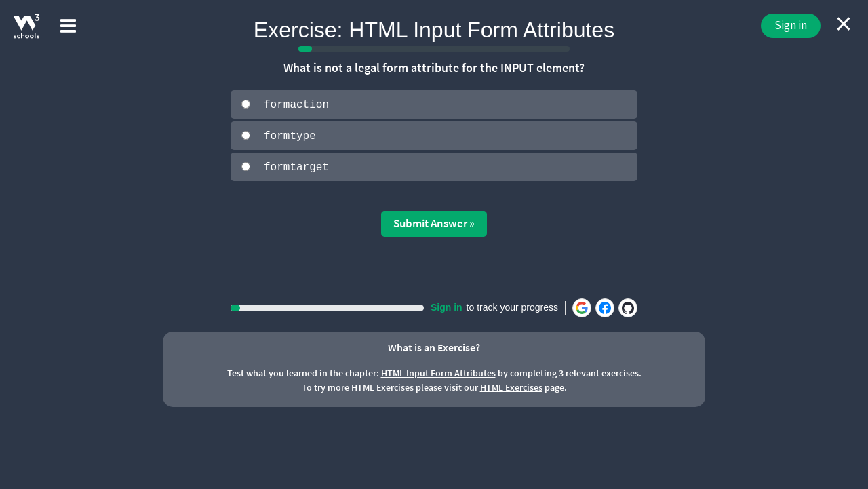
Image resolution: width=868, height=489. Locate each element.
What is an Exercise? (434, 346)
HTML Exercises (511, 387)
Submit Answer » (434, 222)
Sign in (791, 25)
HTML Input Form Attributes (438, 372)
